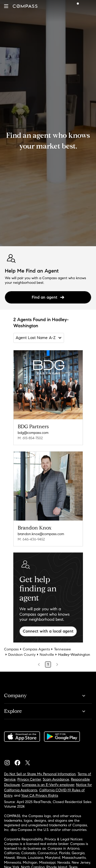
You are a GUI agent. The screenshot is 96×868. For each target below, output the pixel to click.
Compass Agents (36, 649)
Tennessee (62, 649)
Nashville (47, 655)
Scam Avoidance (56, 779)
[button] (6, 6)
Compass (11, 649)
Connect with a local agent (48, 631)
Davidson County (22, 655)
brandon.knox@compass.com (41, 534)
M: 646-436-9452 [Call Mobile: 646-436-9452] (31, 539)
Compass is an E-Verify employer (48, 785)
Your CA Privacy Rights (40, 796)
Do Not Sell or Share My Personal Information (40, 774)
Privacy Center (29, 779)
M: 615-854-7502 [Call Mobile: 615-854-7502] (30, 438)
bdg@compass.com (33, 433)
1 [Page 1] (48, 664)
